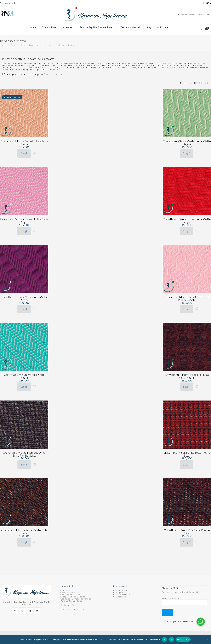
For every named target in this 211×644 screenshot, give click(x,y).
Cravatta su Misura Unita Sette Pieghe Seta (187, 454)
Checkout (121, 597)
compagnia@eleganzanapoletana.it (194, 14)
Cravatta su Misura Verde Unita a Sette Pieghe (187, 143)
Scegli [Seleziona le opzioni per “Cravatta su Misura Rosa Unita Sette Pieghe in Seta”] (187, 309)
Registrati (121, 593)
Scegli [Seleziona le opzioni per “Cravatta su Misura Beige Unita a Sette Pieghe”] (24, 153)
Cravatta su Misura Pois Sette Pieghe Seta (187, 532)
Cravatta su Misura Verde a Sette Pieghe (24, 376)
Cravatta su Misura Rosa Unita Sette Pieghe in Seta (187, 298)
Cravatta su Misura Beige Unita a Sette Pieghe (24, 143)
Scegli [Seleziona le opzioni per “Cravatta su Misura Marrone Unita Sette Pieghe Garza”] (24, 464)
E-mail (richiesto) (185, 601)
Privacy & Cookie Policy (72, 609)
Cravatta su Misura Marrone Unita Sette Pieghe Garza (24, 454)
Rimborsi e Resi (68, 605)
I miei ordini (122, 591)
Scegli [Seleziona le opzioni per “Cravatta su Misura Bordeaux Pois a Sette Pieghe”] (187, 387)
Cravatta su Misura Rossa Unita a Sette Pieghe (187, 221)
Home (3, 45)
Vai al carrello (123, 595)
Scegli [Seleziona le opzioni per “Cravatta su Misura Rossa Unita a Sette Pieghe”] (187, 231)
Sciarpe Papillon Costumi (73, 597)
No (171, 639)
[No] (207, 639)
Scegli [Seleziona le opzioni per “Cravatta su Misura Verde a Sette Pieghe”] (24, 387)
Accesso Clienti (8, 3)
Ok (164, 639)
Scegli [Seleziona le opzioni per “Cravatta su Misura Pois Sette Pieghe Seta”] (187, 542)
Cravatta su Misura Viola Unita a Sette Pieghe (24, 298)
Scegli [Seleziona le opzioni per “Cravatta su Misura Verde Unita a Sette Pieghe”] (187, 153)
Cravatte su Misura (70, 595)
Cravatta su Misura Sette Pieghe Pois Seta (24, 532)
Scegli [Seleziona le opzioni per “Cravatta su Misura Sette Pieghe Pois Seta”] (24, 542)
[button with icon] (15, 611)
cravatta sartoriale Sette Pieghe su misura (65, 63)
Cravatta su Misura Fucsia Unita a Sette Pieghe (24, 221)
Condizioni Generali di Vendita (76, 599)
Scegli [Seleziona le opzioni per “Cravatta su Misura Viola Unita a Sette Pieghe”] (24, 309)
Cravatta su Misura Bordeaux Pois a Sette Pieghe (187, 376)
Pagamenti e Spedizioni (72, 601)
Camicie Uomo (68, 593)
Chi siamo (65, 591)
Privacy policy (183, 639)
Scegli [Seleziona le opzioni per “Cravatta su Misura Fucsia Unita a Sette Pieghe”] (24, 231)
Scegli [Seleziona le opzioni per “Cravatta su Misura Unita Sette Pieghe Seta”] (187, 464)
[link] (69, 33)
